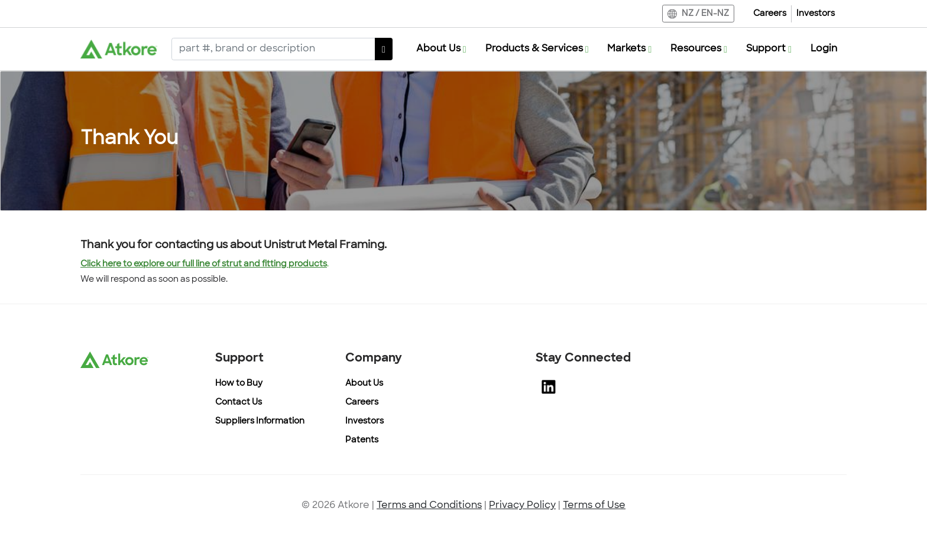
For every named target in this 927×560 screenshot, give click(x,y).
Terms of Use (594, 506)
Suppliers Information (260, 421)
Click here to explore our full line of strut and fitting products (204, 264)
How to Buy (239, 384)
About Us (364, 384)
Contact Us (239, 403)
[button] (441, 49)
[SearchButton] (384, 49)
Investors (816, 14)
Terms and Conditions (429, 506)
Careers (770, 14)
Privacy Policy (522, 506)
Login (824, 49)
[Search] (273, 49)
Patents (362, 440)
